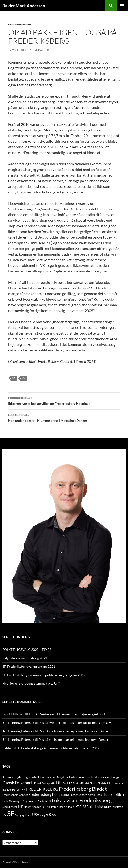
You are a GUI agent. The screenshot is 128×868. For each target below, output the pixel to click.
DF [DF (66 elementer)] (59, 782)
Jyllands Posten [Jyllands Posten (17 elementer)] (36, 801)
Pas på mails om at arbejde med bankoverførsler (74, 731)
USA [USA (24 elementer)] (36, 815)
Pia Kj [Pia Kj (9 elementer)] (71, 807)
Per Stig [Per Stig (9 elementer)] (46, 807)
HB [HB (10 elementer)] (124, 795)
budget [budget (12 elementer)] (116, 777)
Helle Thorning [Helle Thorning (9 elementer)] (11, 801)
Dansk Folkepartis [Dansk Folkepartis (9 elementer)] (45, 783)
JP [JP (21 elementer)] (22, 801)
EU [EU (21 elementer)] (109, 783)
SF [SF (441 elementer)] (11, 813)
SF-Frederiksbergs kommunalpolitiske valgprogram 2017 (44, 675)
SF (14, 378)
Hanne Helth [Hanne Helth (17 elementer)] (112, 795)
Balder (44, 50)
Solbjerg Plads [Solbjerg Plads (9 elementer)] (23, 815)
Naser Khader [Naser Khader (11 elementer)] (32, 807)
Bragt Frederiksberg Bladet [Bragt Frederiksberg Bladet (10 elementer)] (38, 777)
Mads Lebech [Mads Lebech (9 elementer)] (10, 807)
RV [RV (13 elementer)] (4, 815)
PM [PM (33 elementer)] (78, 806)
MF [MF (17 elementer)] (21, 807)
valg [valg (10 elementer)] (43, 815)
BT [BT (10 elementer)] (109, 777)
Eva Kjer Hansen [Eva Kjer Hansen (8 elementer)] (12, 790)
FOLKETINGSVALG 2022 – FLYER (27, 649)
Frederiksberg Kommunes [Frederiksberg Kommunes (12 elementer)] (86, 795)
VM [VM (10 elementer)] (54, 815)
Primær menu (122, 6)
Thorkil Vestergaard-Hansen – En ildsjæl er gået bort (67, 714)
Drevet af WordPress (15, 862)
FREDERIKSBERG (20, 24)
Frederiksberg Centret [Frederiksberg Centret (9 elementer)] (15, 795)
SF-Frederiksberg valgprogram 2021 (29, 666)
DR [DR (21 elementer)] (70, 783)
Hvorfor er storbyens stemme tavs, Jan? (31, 683)
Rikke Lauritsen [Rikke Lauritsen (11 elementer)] (114, 807)
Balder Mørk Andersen (24, 6)
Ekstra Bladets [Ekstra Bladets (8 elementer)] (98, 783)
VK (24, 378)
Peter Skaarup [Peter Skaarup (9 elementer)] (59, 807)
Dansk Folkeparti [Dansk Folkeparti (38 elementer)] (18, 783)
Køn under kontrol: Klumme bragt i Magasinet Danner (64, 417)
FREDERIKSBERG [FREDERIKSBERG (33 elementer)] (42, 789)
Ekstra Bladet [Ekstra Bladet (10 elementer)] (81, 783)
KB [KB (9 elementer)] (49, 801)
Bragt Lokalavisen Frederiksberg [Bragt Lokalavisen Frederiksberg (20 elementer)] (81, 777)
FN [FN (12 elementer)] (24, 790)
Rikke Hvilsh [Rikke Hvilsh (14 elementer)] (95, 807)
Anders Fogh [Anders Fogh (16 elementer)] (12, 777)
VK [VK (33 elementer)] (49, 815)
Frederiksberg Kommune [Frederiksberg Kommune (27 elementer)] (49, 794)
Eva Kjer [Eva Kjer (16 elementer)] (119, 783)
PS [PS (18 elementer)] (84, 807)
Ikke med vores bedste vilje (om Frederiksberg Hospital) (64, 400)
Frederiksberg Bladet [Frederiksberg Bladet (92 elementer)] (83, 789)
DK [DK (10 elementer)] (64, 783)
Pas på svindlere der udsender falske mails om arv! (75, 723)
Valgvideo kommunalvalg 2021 (25, 658)
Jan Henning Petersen (18, 723)
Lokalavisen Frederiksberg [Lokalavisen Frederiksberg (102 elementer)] (82, 800)
